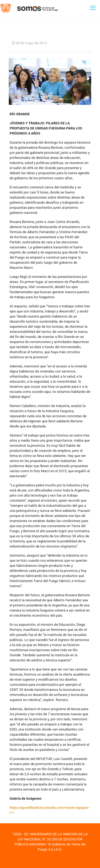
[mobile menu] (93, 8)
